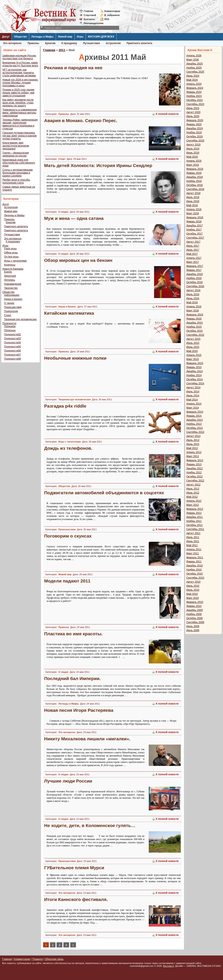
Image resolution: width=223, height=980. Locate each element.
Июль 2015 (193, 343)
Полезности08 (12, 359)
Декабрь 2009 (195, 610)
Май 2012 (192, 497)
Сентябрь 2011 (195, 529)
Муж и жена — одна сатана (74, 218)
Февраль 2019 (195, 169)
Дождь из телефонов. (68, 448)
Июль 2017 (193, 246)
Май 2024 (192, 80)
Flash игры (10, 249)
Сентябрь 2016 (195, 286)
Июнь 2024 (193, 76)
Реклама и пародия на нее (73, 68)
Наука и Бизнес (13, 299)
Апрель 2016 (194, 307)
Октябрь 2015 (195, 331)
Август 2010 (193, 582)
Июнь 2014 (193, 396)
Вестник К (168, 966)
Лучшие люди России (68, 781)
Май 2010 (192, 594)
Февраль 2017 (195, 266)
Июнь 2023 (193, 108)
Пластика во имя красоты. (73, 634)
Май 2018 (192, 205)
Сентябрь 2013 (195, 432)
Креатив (50, 43)
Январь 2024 (194, 92)
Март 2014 (193, 408)
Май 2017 (192, 254)
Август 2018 (193, 193)
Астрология (113, 43)
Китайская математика (69, 313)
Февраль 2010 (195, 602)
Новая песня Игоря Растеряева (79, 710)
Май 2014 (192, 400)
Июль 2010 (193, 586)
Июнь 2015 (193, 347)
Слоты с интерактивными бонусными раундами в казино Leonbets (17, 173)
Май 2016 (192, 303)
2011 (62, 50)
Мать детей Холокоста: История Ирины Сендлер (98, 165)
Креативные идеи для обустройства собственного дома (19, 163)
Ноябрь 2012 (194, 473)
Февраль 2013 (195, 460)
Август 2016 (193, 290)
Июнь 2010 (193, 590)
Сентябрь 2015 (195, 335)
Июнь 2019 (193, 153)
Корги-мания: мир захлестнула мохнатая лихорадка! (16, 146)
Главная (88, 11)
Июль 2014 (193, 392)
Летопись (10, 280)
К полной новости (167, 114)
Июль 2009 (193, 626)
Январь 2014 (194, 416)
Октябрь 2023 (195, 100)
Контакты (89, 19)
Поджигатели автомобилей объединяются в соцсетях (104, 493)
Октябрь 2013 (195, 428)
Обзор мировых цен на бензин (78, 260)
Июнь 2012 (193, 493)
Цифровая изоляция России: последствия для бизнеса (19, 57)
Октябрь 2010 (195, 574)
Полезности (9, 323)
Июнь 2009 (193, 630)
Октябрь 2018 (195, 185)
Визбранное (112, 15)
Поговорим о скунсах (68, 536)
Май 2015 (192, 351)
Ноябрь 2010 (194, 570)
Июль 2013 (193, 440)
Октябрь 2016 (195, 282)
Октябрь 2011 (195, 525)
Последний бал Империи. (72, 678)
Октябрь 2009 (195, 618)
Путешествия (91, 43)
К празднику (69, 43)
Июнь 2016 (193, 298)
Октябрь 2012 (195, 477)
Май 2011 (192, 545)
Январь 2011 (194, 562)
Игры (80, 37)
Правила (37, 959)
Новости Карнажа (13, 269)
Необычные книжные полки (75, 358)
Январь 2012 (194, 513)
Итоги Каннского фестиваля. (76, 899)
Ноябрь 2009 (194, 614)
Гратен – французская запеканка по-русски (16, 154)
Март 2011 (193, 553)
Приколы (33, 43)
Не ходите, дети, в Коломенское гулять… (90, 825)
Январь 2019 (194, 173)
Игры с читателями (15, 261)
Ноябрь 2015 (194, 327)
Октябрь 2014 (195, 379)
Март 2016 (193, 311)
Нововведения (13, 284)
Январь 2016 (194, 319)
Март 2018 (193, 213)
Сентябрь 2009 (195, 622)
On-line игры (11, 257)
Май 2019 (192, 157)
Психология (11, 311)
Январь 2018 (194, 222)
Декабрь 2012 (195, 468)
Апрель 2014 (194, 404)
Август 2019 (193, 145)
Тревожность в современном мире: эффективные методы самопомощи (20, 113)
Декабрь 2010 (195, 566)
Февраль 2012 (195, 509)
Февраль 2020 (195, 120)
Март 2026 (193, 60)
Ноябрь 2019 (194, 133)
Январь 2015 (194, 367)
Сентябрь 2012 (195, 481)
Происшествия (13, 307)
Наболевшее (12, 295)
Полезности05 (12, 347)
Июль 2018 (193, 197)
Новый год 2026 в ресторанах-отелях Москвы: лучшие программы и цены (20, 83)
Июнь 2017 (193, 250)
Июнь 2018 (193, 201)
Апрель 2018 (194, 209)
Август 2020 (193, 112)
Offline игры (11, 253)
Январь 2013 (194, 464)
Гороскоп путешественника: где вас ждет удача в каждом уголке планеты (19, 136)
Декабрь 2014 (195, 371)
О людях (9, 303)
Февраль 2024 (195, 88)
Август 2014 (193, 388)
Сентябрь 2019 (195, 141)
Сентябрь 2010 (195, 578)
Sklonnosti (10, 276)
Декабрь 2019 (195, 128)
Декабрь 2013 (195, 420)
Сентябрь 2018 (195, 189)
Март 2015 (193, 359)
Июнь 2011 (193, 541)
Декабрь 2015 (195, 323)
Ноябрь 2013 (194, 424)
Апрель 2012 (194, 501)
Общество (20, 37)
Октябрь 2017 (195, 234)
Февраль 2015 (195, 363)
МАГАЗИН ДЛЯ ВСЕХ (101, 37)
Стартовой (90, 15)
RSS (107, 19)
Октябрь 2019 (195, 137)
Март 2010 (193, 598)
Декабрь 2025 (195, 64)
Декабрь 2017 (195, 226)
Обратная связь (54, 959)
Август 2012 (193, 485)
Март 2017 (193, 262)
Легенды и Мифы (42, 37)
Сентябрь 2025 (195, 72)
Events (8, 272)
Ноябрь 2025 (194, 68)
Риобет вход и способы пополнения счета (16, 181)
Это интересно (12, 43)
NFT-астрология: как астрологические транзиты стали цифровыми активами (19, 73)
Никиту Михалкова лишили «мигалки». (87, 739)
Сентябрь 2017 (195, 238)
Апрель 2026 (194, 56)
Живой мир (65, 37)
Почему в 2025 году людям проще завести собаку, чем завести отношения (18, 93)
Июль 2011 (193, 537)
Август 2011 (193, 533)
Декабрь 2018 (195, 177)
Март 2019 (193, 165)
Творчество (11, 288)
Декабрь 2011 (195, 517)
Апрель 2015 (194, 355)
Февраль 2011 (195, 558)
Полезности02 (12, 334)
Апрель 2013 (194, 452)
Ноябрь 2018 (194, 181)
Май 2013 (192, 448)
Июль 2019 (193, 149)
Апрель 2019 (194, 161)
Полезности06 (12, 351)
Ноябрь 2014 (194, 375)
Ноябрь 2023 (194, 96)
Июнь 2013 (193, 444)
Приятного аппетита (139, 43)
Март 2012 (193, 505)
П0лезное (10, 330)
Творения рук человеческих (20, 319)
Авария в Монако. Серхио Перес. (81, 120)
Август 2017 (193, 242)
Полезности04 (12, 343)
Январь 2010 (194, 606)
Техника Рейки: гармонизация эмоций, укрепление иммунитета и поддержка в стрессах (20, 124)
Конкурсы (10, 265)
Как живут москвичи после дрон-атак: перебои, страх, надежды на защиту (18, 103)
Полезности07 (12, 355)
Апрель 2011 (194, 549)
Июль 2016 (193, 294)
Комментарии (112, 11)
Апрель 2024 (194, 84)
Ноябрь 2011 (194, 521)
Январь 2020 (194, 124)
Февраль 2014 (195, 412)
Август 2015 (193, 339)
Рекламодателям (92, 23)
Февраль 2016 (195, 315)
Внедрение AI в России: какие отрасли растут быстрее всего (20, 64)
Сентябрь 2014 (195, 383)
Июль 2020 (193, 116)
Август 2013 (193, 436)
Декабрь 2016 (195, 274)
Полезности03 (12, 339)
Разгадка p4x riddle (65, 406)
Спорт (8, 315)
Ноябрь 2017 (194, 230)
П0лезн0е (10, 326)
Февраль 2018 (195, 218)
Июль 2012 (193, 489)
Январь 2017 (194, 270)
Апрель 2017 (194, 258)
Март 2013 (193, 456)
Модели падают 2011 (67, 581)
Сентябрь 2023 (195, 104)
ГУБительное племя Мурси (74, 868)
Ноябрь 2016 (194, 278)
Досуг (6, 37)
